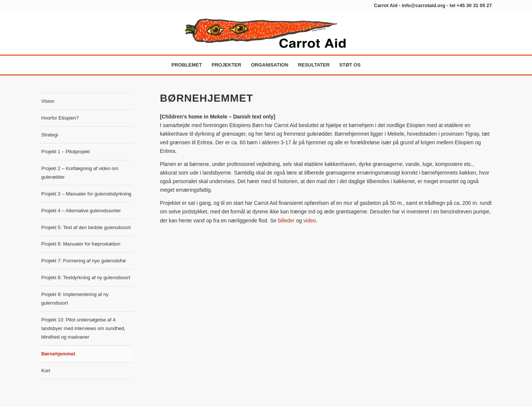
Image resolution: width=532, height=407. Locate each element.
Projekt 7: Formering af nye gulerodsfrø (84, 261)
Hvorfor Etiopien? (60, 118)
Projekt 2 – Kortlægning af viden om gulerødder (80, 173)
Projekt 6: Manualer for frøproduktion (81, 244)
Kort (46, 371)
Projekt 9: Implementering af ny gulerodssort (75, 299)
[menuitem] (187, 65)
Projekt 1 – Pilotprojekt (66, 152)
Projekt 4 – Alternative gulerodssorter (81, 211)
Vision (48, 101)
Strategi (50, 135)
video (310, 221)
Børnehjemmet (58, 354)
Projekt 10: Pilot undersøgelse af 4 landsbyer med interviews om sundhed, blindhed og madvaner (83, 328)
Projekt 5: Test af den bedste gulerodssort (86, 227)
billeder (286, 221)
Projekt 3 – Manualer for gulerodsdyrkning (86, 194)
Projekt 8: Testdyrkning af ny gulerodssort (86, 277)
